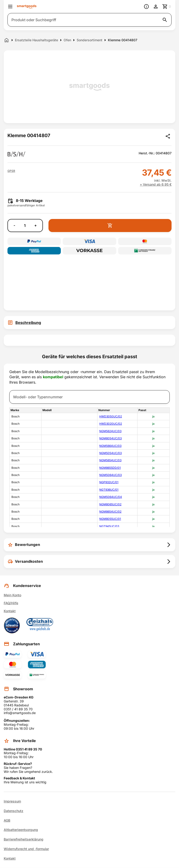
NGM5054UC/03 (110, 453)
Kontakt (10, 611)
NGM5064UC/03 (110, 475)
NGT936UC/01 (109, 490)
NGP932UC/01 (109, 482)
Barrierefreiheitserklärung (24, 839)
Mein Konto (12, 595)
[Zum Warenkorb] (167, 7)
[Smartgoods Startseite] (27, 7)
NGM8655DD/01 (110, 468)
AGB (7, 820)
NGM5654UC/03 (110, 460)
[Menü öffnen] (10, 7)
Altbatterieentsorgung (21, 830)
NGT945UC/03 (109, 526)
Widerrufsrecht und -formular (26, 849)
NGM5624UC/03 (110, 431)
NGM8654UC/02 (110, 512)
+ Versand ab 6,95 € (156, 184)
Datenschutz (14, 811)
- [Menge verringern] (14, 225)
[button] (11, 171)
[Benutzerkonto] (156, 7)
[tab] (89, 323)
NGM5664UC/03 (110, 446)
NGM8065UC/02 (110, 504)
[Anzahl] (25, 226)
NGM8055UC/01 (110, 519)
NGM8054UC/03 (110, 438)
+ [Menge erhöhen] (36, 225)
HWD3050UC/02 (111, 416)
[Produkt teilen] (168, 136)
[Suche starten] (165, 20)
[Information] (146, 7)
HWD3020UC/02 (111, 424)
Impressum (12, 801)
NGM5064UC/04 (111, 497)
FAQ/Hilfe (11, 603)
